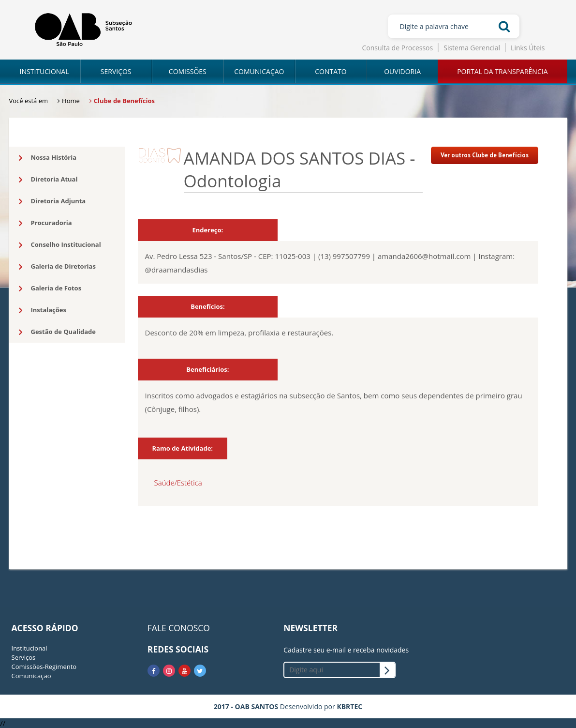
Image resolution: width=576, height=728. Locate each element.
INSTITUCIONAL (44, 71)
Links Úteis (528, 48)
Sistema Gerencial (472, 48)
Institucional (30, 648)
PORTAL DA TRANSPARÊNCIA (502, 71)
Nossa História (48, 158)
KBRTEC (349, 706)
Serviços (24, 657)
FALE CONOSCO (179, 628)
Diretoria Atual (48, 180)
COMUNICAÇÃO (259, 71)
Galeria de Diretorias (57, 267)
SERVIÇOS (116, 71)
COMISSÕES (188, 71)
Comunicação (31, 676)
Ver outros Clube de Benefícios (485, 155)
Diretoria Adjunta (52, 201)
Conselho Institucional (60, 245)
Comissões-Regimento (44, 667)
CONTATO (331, 71)
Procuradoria (45, 223)
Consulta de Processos (398, 48)
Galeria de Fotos (50, 288)
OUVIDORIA (402, 71)
